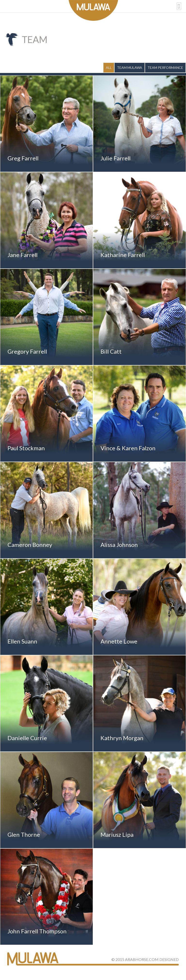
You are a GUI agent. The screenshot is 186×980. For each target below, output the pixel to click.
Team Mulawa (130, 68)
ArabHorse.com (142, 959)
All (109, 68)
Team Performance (165, 68)
